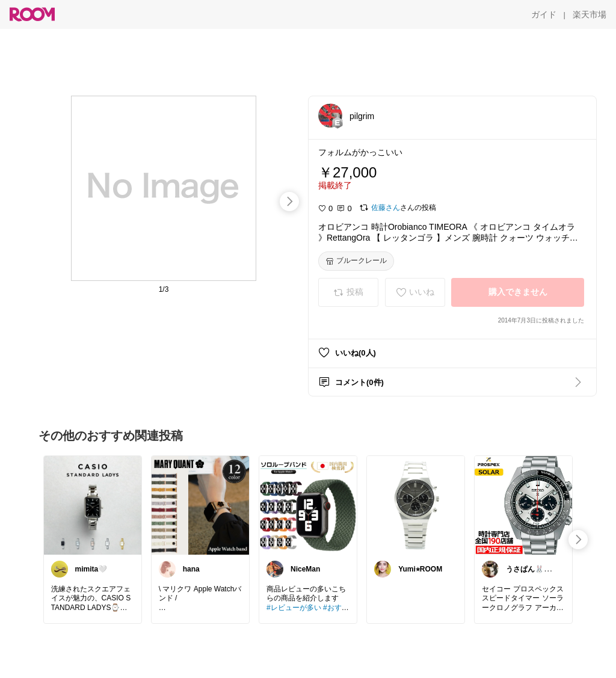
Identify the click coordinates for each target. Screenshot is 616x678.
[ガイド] (544, 14)
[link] (93, 505)
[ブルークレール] (356, 261)
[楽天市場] (590, 14)
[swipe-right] (289, 202)
